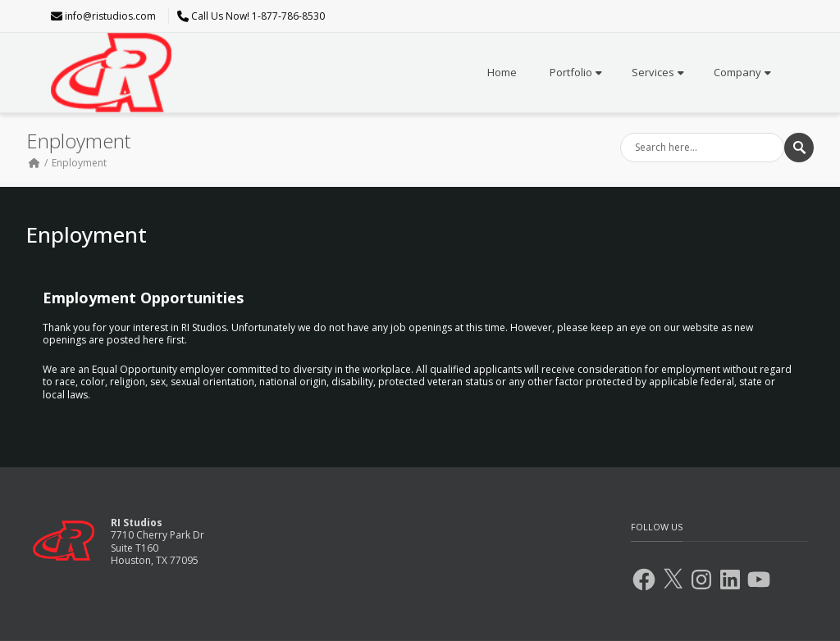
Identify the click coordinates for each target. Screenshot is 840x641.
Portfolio (576, 72)
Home (502, 72)
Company (742, 72)
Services (658, 72)
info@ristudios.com (110, 16)
